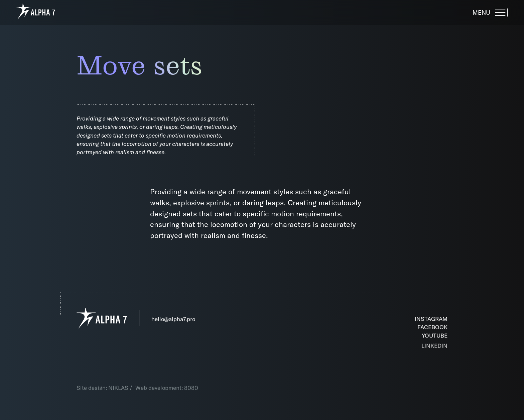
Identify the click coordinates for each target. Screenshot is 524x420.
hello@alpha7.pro (173, 319)
